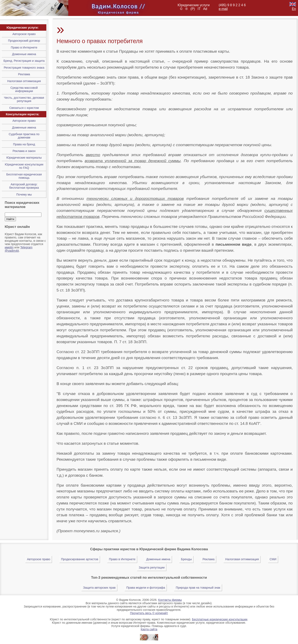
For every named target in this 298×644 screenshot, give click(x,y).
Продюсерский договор (24, 41)
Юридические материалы (24, 158)
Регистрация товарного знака (24, 68)
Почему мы (24, 194)
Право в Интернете (24, 47)
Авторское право (24, 34)
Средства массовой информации (24, 89)
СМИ (273, 559)
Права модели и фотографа (146, 588)
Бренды (186, 559)
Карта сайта (149, 629)
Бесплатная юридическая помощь (24, 176)
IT (200, 9)
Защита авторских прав (99, 588)
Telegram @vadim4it (19, 249)
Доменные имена (24, 54)
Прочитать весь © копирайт (149, 613)
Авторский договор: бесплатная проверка (24, 186)
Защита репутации (152, 567)
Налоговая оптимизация (24, 81)
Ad (205, 9)
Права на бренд (24, 144)
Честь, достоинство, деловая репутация (24, 99)
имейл (9, 247)
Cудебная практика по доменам (24, 136)
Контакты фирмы (170, 600)
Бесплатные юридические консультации (220, 619)
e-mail (223, 9)
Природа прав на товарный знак (198, 588)
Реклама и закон (24, 151)
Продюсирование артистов (80, 559)
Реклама (24, 74)
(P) (193, 9)
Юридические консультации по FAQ (24, 166)
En (293, 7)
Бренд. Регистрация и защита (24, 61)
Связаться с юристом (24, 108)
